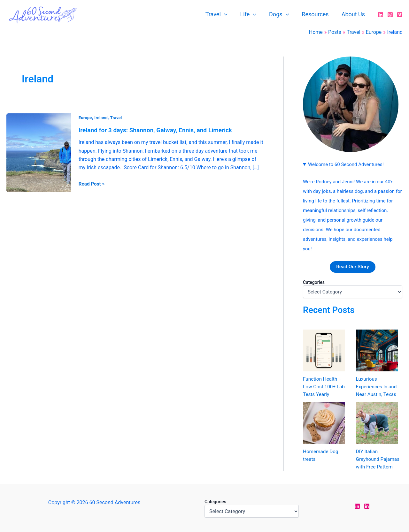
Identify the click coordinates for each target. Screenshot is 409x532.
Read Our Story (353, 267)
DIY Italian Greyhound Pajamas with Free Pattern (379, 459)
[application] (230, 14)
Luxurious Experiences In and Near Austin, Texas (377, 387)
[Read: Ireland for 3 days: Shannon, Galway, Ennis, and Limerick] (39, 152)
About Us (354, 14)
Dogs (282, 14)
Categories (314, 282)
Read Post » (92, 183)
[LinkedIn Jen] (357, 506)
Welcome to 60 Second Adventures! (346, 164)
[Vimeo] (400, 15)
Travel (222, 14)
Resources (317, 14)
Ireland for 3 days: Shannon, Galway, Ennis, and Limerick (159, 130)
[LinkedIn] (381, 15)
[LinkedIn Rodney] (367, 506)
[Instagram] (390, 15)
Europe (86, 118)
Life (253, 14)
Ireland (102, 118)
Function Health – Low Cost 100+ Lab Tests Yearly (325, 387)
